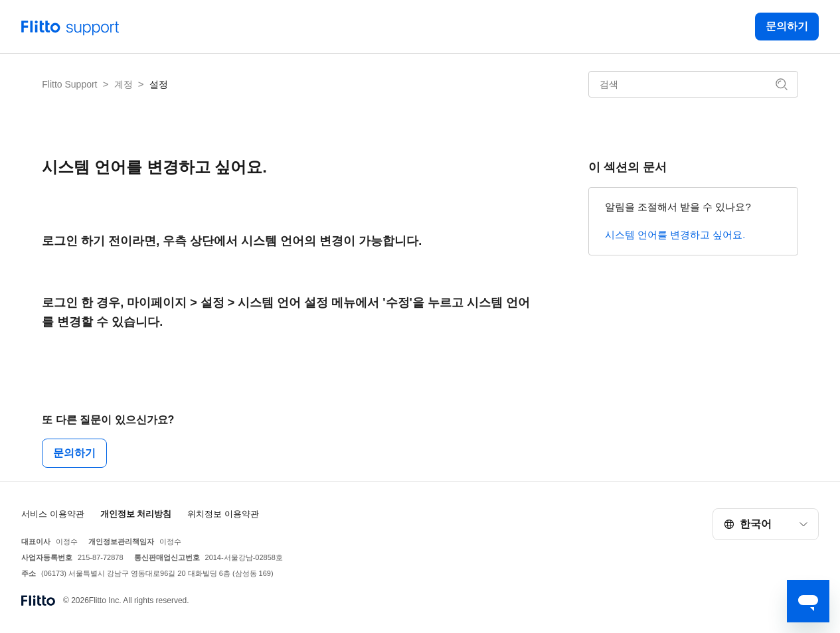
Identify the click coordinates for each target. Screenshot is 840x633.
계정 (124, 84)
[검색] (693, 84)
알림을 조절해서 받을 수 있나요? (678, 207)
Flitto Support (69, 84)
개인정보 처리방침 (136, 514)
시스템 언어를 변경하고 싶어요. (675, 235)
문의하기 (787, 26)
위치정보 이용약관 (223, 514)
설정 (159, 84)
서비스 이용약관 (53, 514)
